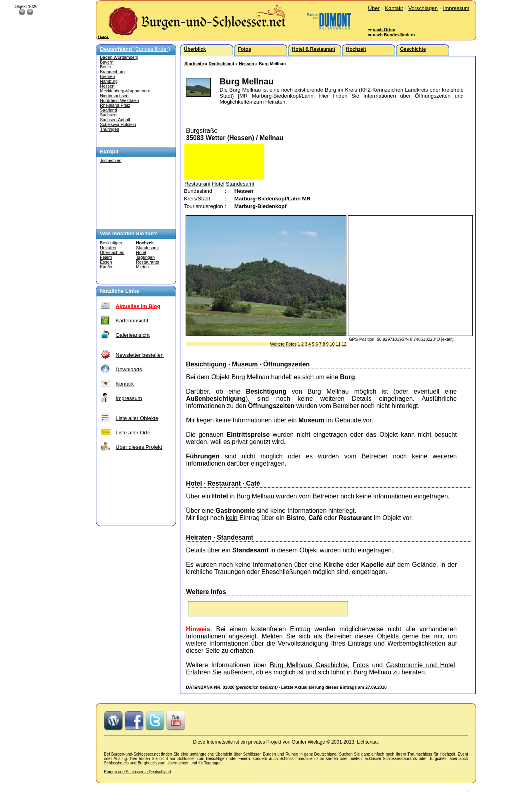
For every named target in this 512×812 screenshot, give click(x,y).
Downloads (129, 369)
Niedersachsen (114, 96)
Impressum (456, 8)
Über (374, 8)
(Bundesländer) (135, 49)
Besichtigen (111, 243)
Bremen (107, 76)
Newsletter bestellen (140, 355)
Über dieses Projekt (139, 447)
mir (438, 636)
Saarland (109, 110)
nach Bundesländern (394, 35)
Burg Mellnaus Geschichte (309, 665)
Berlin (105, 67)
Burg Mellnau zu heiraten (389, 672)
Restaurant (197, 184)
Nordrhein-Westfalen (120, 100)
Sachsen (108, 115)
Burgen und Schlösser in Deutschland (137, 772)
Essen (106, 262)
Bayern (107, 62)
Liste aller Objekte (137, 418)
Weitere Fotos (283, 344)
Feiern (106, 257)
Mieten (142, 267)
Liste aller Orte (133, 433)
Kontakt (394, 8)
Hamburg (109, 81)
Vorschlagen (423, 8)
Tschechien (111, 160)
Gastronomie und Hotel (420, 665)
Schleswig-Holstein (118, 124)
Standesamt (147, 248)
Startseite (194, 64)
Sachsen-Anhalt (115, 120)
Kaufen (107, 267)
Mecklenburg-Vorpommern (125, 91)
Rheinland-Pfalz (115, 105)
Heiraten (108, 248)
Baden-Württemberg (119, 57)
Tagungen (145, 257)
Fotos (361, 665)
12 (344, 344)
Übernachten (112, 252)
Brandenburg (112, 72)
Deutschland (221, 64)
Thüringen (110, 129)
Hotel (141, 252)
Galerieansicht (133, 335)
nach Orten (384, 30)
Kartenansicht (132, 321)
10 (332, 344)
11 (338, 344)
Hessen (107, 86)
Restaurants (147, 262)
